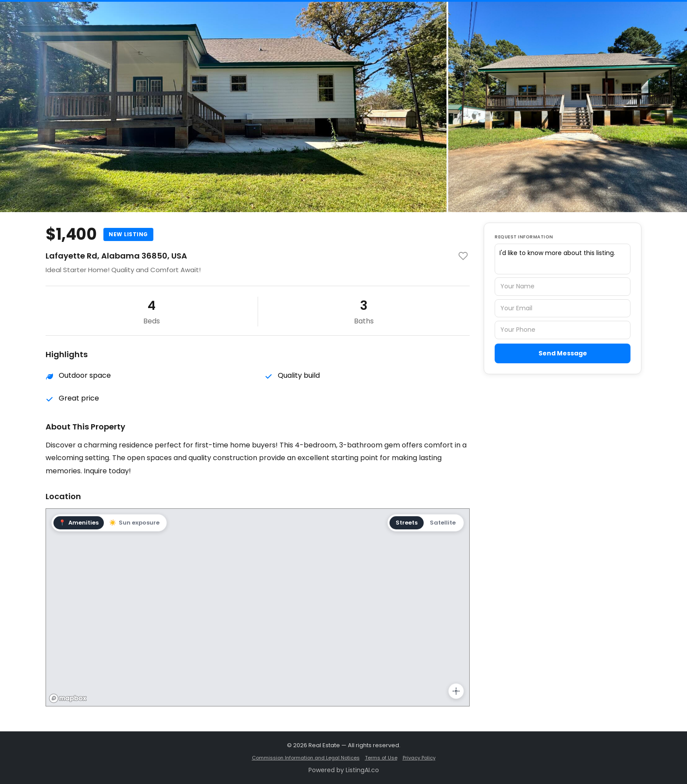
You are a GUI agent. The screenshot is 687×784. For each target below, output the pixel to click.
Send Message (563, 353)
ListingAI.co (362, 770)
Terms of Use (381, 758)
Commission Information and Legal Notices (306, 758)
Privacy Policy (419, 758)
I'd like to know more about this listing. (563, 259)
